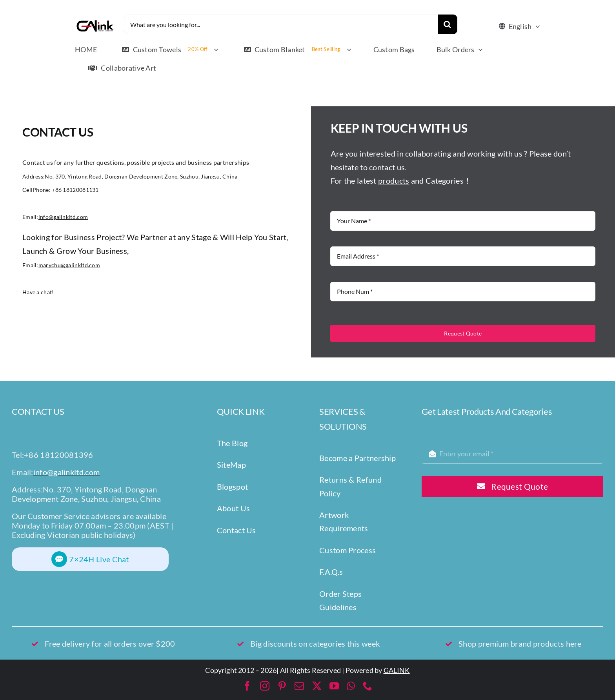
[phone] (368, 686)
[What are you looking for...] (281, 24)
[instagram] (265, 686)
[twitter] (317, 686)
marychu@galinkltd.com (69, 265)
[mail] (299, 686)
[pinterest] (282, 686)
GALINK (397, 670)
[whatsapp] (351, 686)
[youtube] (334, 686)
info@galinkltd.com (63, 217)
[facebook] (247, 686)
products (394, 180)
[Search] (448, 24)
